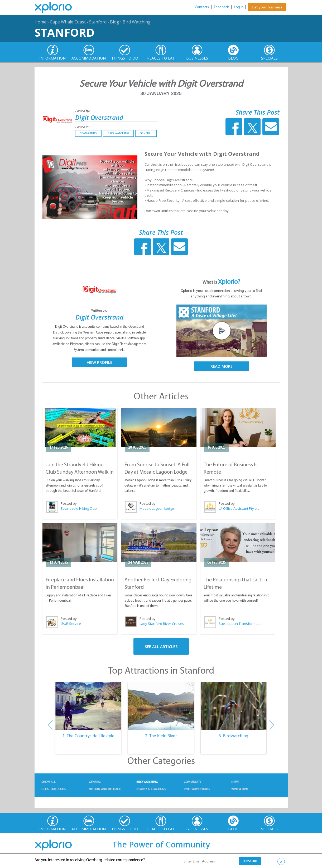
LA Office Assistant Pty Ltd (239, 508)
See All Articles (161, 646)
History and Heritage (105, 789)
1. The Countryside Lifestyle (88, 736)
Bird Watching (137, 22)
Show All (49, 782)
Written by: (99, 310)
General (146, 133)
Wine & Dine (240, 789)
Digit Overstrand (99, 117)
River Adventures (197, 789)
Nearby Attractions (151, 789)
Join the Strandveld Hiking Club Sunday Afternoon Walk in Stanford (80, 472)
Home (40, 22)
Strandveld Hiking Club (79, 508)
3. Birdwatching (234, 736)
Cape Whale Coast (68, 22)
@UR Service (71, 624)
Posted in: (82, 127)
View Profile (100, 362)
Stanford (98, 22)
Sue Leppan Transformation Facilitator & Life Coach (242, 624)
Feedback (221, 7)
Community (88, 133)
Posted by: (83, 111)
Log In (239, 7)
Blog (115, 22)
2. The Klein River (161, 736)
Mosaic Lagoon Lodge (157, 508)
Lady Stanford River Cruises (162, 624)
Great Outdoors (54, 789)
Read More (222, 366)
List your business (267, 7)
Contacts (202, 7)
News (235, 782)
